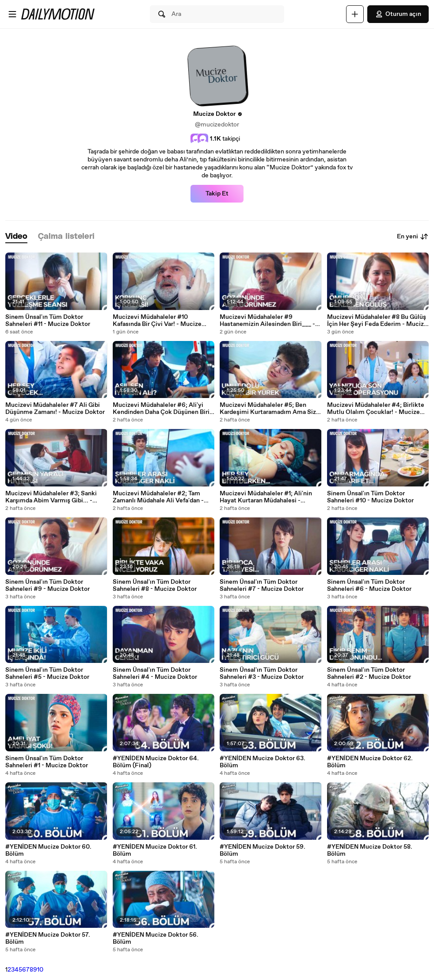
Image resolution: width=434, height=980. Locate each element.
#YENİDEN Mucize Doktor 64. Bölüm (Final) (156, 762)
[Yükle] (355, 14)
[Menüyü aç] (12, 14)
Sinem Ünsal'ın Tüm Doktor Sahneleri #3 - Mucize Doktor (262, 674)
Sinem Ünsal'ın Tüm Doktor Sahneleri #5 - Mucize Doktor (47, 674)
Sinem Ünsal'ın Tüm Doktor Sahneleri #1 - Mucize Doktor (47, 762)
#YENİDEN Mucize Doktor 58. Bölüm (370, 850)
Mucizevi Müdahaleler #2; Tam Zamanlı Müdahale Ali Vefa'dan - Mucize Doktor (158, 497)
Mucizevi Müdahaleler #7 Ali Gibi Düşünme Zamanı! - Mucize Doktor (55, 409)
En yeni (413, 237)
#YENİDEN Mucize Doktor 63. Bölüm (263, 762)
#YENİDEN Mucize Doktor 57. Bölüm (48, 938)
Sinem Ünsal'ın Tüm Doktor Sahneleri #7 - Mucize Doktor (262, 586)
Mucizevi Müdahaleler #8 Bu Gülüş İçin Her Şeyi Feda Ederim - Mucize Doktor (377, 321)
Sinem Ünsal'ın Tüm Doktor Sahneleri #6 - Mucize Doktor (369, 586)
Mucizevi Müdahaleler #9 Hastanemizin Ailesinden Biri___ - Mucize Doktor (267, 321)
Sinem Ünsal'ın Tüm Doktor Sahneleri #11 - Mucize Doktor (48, 321)
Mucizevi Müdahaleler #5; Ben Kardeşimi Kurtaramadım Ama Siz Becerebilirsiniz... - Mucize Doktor (268, 409)
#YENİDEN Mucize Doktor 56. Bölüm (156, 938)
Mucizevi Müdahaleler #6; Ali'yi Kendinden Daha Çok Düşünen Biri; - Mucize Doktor (162, 409)
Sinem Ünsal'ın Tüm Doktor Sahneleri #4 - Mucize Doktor (155, 674)
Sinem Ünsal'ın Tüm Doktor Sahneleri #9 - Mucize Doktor (48, 586)
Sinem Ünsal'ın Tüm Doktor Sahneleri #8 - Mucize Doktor (155, 586)
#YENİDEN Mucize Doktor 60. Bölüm (48, 850)
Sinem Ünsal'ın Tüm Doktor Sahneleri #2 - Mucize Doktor (369, 674)
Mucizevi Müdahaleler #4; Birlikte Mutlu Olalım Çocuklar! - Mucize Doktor (376, 409)
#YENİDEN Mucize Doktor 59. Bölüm (263, 850)
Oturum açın (398, 14)
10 (40, 970)
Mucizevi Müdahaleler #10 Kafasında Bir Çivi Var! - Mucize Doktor (157, 321)
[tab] (16, 237)
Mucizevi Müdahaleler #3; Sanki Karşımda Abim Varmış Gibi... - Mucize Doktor (51, 497)
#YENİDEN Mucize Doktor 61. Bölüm (155, 850)
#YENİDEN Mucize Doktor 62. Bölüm (370, 762)
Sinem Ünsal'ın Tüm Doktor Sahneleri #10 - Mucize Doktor (370, 497)
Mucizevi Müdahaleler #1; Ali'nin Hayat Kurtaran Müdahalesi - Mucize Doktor (266, 497)
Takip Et (217, 194)
